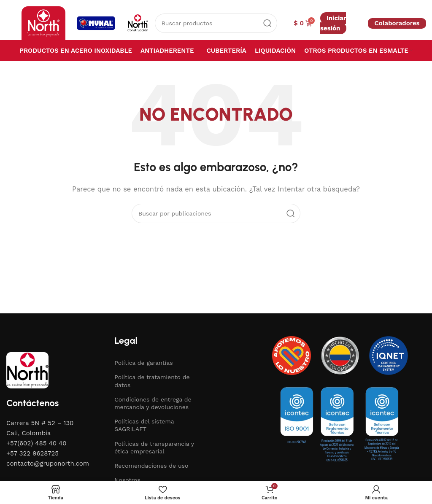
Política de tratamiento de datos (152, 381)
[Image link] (27, 369)
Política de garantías (144, 363)
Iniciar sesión (333, 23)
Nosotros (127, 480)
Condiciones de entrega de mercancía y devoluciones (153, 403)
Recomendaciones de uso (151, 466)
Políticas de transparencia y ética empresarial (154, 447)
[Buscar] (216, 23)
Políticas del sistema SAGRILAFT (144, 425)
